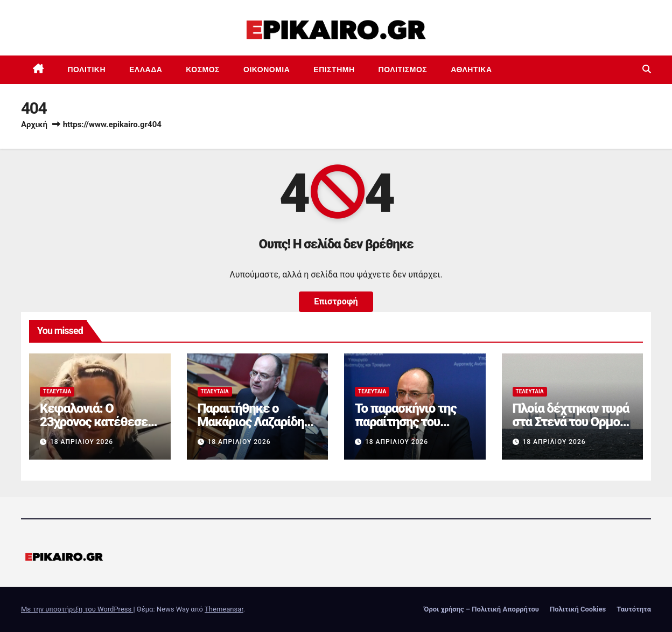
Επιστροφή (336, 301)
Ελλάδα (146, 70)
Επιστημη (334, 70)
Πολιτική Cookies (578, 609)
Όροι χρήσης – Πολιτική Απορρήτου (481, 609)
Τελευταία (57, 391)
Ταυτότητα (634, 609)
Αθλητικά (471, 70)
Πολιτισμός (403, 70)
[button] (647, 69)
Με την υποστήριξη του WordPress (77, 609)
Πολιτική (87, 70)
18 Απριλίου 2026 (82, 442)
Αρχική (34, 124)
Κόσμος (203, 70)
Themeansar (224, 609)
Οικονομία (267, 70)
